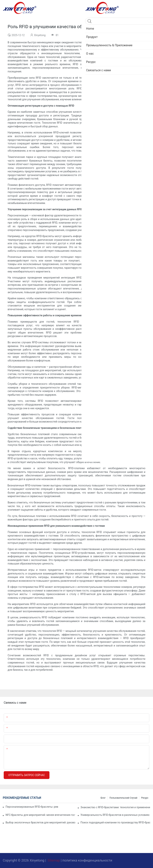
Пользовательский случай (123, 798)
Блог (103, 798)
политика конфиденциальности (87, 860)
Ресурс (145, 798)
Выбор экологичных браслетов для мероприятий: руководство (40, 822)
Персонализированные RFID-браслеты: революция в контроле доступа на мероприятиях (32, 807)
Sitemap (54, 860)
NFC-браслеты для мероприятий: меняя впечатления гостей (40, 815)
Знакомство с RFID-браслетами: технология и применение (115, 807)
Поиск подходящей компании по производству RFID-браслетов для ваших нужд (115, 822)
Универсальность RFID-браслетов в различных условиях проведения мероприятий (115, 815)
